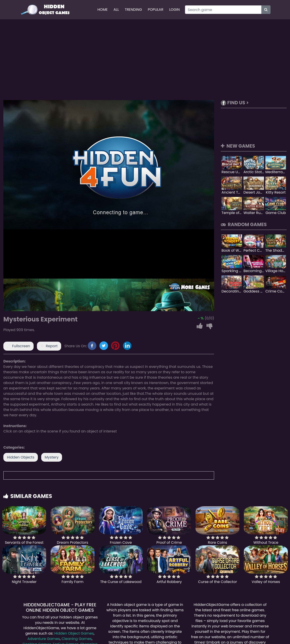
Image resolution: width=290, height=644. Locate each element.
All (116, 10)
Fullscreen (21, 346)
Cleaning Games (77, 639)
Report (52, 346)
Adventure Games (44, 639)
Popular (156, 10)
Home (103, 10)
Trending (133, 10)
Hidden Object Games (74, 633)
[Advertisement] (145, 60)
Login (174, 10)
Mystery (52, 457)
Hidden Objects (21, 457)
